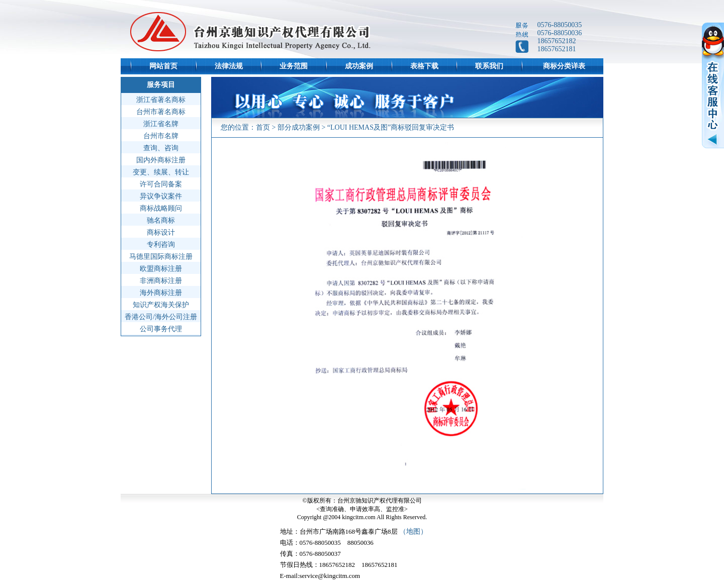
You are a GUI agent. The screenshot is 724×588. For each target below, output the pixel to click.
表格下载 (424, 66)
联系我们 (489, 66)
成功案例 (359, 66)
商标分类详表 (564, 66)
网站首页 (163, 66)
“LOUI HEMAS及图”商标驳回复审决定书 (391, 127)
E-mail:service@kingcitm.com (320, 576)
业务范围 (294, 66)
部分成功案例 (299, 127)
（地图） (413, 531)
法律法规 (229, 66)
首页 (263, 127)
